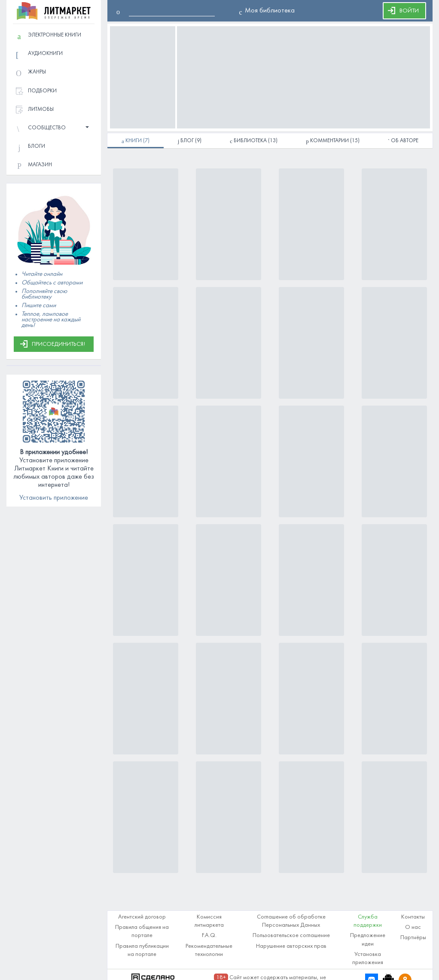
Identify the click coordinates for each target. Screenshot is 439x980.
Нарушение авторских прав (291, 946)
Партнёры (413, 938)
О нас (413, 927)
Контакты (413, 917)
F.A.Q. (209, 936)
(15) (333, 141)
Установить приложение (54, 498)
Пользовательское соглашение (291, 936)
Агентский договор (142, 917)
